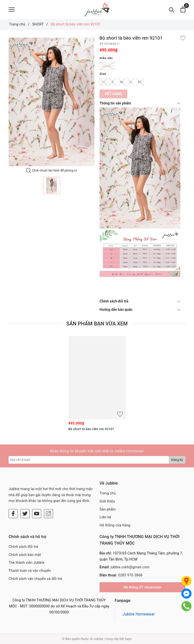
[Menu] (12, 9)
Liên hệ (105, 517)
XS (103, 82)
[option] (52, 102)
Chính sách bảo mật (25, 555)
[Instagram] (48, 514)
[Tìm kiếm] (172, 9)
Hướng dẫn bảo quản (140, 310)
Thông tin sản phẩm (140, 103)
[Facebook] (13, 514)
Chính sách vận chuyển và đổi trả (35, 579)
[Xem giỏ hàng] (183, 9)
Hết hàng (113, 94)
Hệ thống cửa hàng (115, 525)
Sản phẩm (108, 509)
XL (140, 82)
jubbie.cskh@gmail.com (130, 567)
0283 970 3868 (130, 575)
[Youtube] (37, 514)
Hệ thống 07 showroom (142, 587)
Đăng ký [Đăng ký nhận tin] (177, 460)
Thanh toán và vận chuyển (30, 571)
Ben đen (107, 66)
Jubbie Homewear (139, 614)
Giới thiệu (107, 501)
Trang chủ (108, 493)
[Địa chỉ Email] (89, 460)
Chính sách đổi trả (140, 301)
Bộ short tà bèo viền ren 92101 (91, 429)
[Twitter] (25, 514)
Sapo (128, 639)
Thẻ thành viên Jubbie (27, 563)
